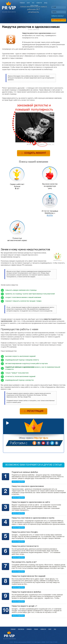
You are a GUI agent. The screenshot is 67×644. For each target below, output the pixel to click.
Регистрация (34, 6)
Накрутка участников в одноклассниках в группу (33, 518)
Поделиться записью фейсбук (25, 472)
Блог (28, 3)
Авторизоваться (59, 20)
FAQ (33, 3)
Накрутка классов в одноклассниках (28, 486)
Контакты (21, 629)
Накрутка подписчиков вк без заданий (28, 576)
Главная (22, 3)
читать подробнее (18, 482)
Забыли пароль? (57, 16)
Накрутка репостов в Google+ (25, 532)
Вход (46, 3)
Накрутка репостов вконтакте (25, 546)
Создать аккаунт (34, 153)
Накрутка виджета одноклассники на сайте (31, 502)
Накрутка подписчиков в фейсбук (26, 592)
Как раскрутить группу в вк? (24, 562)
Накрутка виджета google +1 (24, 606)
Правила (29, 629)
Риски (36, 629)
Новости (39, 3)
